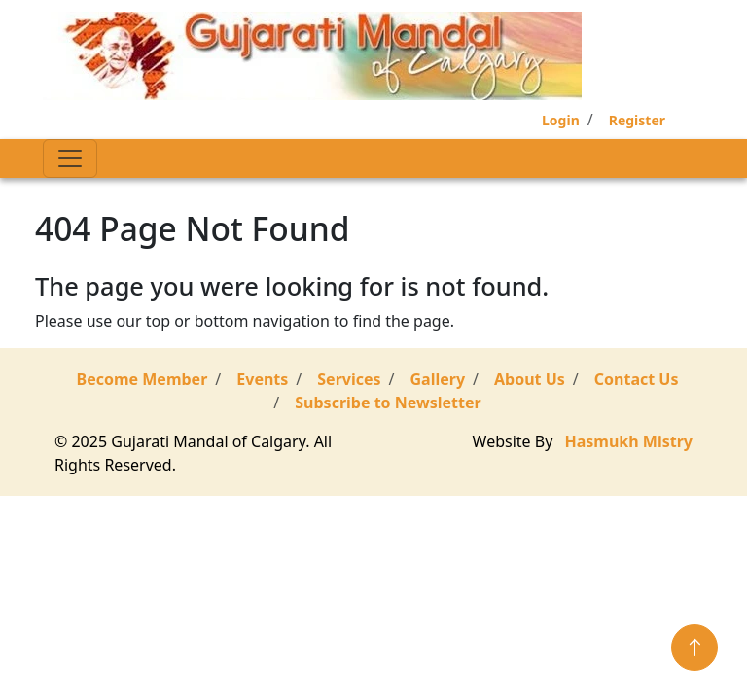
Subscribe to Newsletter (388, 402)
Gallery (438, 379)
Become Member (142, 379)
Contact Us (637, 379)
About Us (530, 379)
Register (637, 120)
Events (262, 379)
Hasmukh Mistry (629, 441)
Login (561, 120)
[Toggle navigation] (70, 158)
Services (349, 379)
